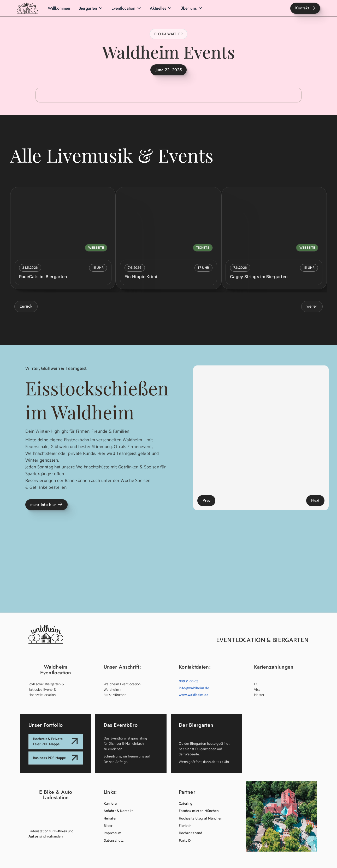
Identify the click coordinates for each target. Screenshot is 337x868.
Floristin (185, 826)
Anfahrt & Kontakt (118, 811)
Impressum (113, 833)
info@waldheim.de (194, 688)
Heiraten (111, 818)
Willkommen (59, 8)
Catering (186, 804)
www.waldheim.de (194, 695)
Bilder (108, 826)
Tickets (203, 248)
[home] (27, 8)
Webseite (96, 248)
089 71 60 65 (189, 681)
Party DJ (185, 841)
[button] (91, 8)
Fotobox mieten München (199, 811)
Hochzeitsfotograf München (201, 818)
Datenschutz (114, 841)
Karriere (110, 804)
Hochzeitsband (190, 833)
